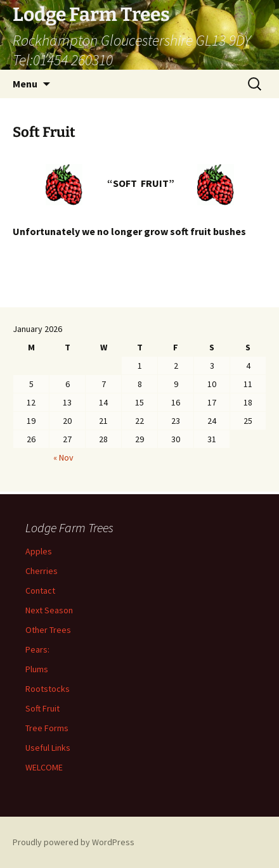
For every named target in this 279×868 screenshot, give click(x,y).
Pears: (37, 649)
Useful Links (48, 748)
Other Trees (48, 630)
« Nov (63, 457)
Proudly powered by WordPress (74, 842)
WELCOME (44, 767)
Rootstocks (48, 689)
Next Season (49, 610)
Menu (25, 84)
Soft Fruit (42, 708)
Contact (40, 590)
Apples (39, 551)
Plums (37, 669)
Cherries (42, 571)
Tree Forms (47, 728)
